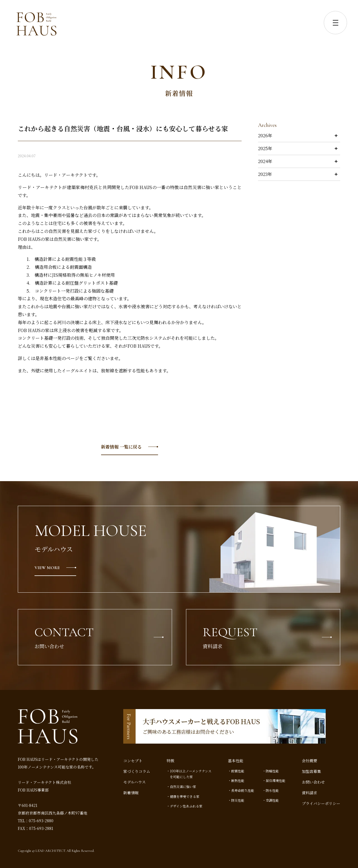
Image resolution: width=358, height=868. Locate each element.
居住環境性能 (276, 780)
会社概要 (310, 761)
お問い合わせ (313, 782)
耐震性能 (238, 771)
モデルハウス (134, 782)
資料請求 (310, 793)
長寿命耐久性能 (243, 790)
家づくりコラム (137, 771)
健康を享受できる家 (185, 796)
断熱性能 (238, 780)
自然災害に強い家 (183, 786)
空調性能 (272, 800)
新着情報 (131, 793)
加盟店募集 (311, 771)
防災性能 (238, 800)
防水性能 (272, 790)
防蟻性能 (272, 771)
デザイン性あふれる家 (186, 806)
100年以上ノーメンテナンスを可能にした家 (191, 774)
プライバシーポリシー (321, 803)
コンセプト (133, 761)
